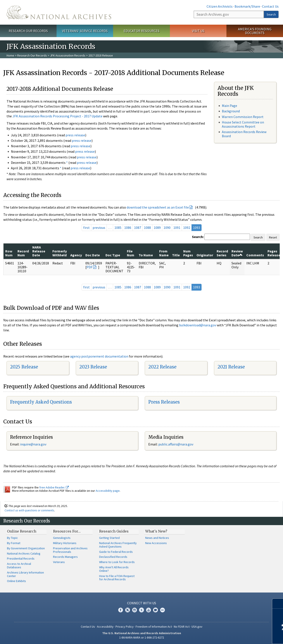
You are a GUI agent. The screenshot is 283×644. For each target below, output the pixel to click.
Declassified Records (113, 557)
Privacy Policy (125, 627)
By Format (14, 543)
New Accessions (156, 543)
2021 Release (231, 367)
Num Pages (188, 253)
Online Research (22, 531)
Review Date (237, 253)
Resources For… (67, 531)
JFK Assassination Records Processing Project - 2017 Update (57, 116)
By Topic (12, 538)
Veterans (59, 562)
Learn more (244, 636)
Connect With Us (142, 603)
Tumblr (141, 610)
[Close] (278, 604)
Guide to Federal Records (116, 552)
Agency (76, 255)
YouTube (148, 610)
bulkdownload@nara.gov (198, 325)
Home (10, 55)
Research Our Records (28, 31)
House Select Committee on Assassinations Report (243, 124)
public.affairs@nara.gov (176, 444)
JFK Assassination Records (68, 55)
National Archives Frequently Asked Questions (118, 545)
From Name (164, 253)
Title (176, 255)
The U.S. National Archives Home (59, 12)
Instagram (135, 610)
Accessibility (105, 627)
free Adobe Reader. (54, 487)
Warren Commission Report (243, 117)
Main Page (230, 106)
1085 (118, 228)
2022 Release (162, 367)
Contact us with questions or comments (29, 510)
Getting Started (109, 538)
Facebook (121, 610)
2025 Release (24, 367)
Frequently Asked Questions (41, 402)
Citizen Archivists (220, 6)
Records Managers (65, 557)
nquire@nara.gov (34, 444)
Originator (205, 255)
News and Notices (157, 538)
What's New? (156, 531)
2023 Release (93, 367)
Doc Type (113, 255)
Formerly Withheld (60, 253)
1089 (157, 228)
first (86, 228)
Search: (198, 237)
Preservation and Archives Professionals (70, 550)
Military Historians (65, 543)
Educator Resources (141, 31)
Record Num (23, 253)
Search (271, 14)
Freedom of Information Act (154, 627)
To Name (146, 255)
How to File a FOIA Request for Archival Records (117, 578)
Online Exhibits (16, 581)
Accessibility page (108, 491)
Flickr (162, 610)
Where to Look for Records (117, 562)
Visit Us (198, 31)
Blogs (155, 610)
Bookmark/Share (247, 6)
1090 (167, 228)
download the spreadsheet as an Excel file (158, 207)
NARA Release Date (39, 251)
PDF (90, 267)
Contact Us (270, 6)
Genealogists (62, 538)
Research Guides (114, 531)
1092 (187, 228)
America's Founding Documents (255, 31)
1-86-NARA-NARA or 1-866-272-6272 (142, 637)
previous (99, 228)
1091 (177, 228)
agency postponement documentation (99, 356)
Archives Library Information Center (25, 574)
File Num (131, 253)
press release (75, 135)
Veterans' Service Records (85, 31)
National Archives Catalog (24, 553)
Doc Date (93, 255)
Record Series (222, 253)
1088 (147, 228)
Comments (255, 255)
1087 (138, 228)
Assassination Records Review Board (244, 134)
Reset (273, 237)
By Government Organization (26, 548)
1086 (128, 228)
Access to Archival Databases (19, 565)
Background (231, 111)
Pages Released (275, 253)
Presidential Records (21, 558)
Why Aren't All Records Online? (114, 569)
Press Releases (164, 402)
